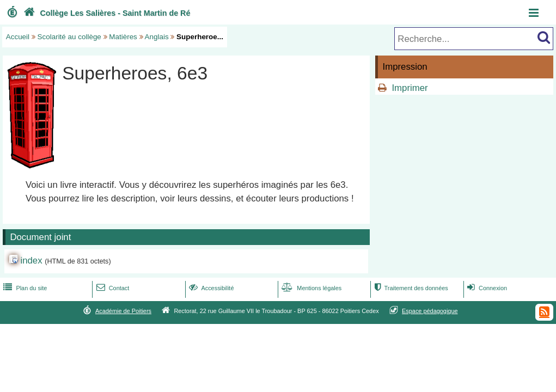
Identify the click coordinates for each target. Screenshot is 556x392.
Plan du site (24, 288)
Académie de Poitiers (123, 311)
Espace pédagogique (430, 311)
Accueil (18, 37)
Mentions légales (310, 288)
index (31, 261)
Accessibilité (210, 288)
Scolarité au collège (69, 37)
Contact (112, 288)
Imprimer (410, 88)
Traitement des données (410, 288)
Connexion (486, 288)
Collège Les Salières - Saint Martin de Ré (106, 13)
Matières (123, 37)
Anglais (157, 37)
